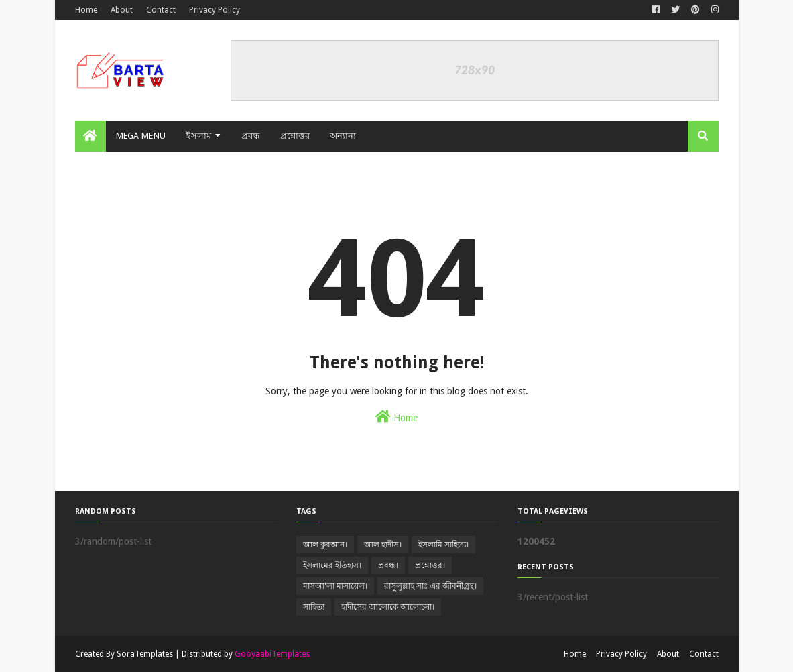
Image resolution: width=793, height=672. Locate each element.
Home (86, 10)
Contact (161, 10)
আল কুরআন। (325, 545)
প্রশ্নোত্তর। (430, 565)
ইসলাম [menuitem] (198, 136)
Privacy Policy (215, 10)
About (122, 10)
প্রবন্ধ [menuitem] (251, 136)
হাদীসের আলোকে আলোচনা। (388, 607)
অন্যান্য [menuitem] (343, 136)
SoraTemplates (145, 654)
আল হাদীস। (383, 545)
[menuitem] (90, 136)
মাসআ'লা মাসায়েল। (335, 586)
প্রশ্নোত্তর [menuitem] (295, 136)
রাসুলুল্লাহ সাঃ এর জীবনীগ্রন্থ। (430, 586)
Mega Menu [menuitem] (141, 136)
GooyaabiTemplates (272, 654)
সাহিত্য (314, 607)
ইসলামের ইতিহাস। (332, 565)
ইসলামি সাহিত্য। (443, 545)
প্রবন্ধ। (388, 565)
